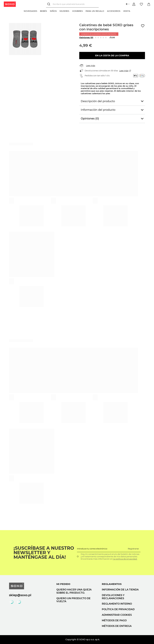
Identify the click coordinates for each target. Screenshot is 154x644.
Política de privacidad (118, 609)
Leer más (91, 65)
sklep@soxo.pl (20, 595)
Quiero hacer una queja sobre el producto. (74, 591)
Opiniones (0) (86, 37)
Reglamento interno (117, 604)
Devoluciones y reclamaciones (113, 597)
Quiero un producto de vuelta (73, 600)
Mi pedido (63, 584)
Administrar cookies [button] (117, 615)
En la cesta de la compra (112, 55)
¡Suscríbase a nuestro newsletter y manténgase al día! (44, 553)
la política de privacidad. (125, 559)
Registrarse (133, 549)
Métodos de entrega (117, 626)
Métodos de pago (114, 620)
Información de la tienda (120, 590)
